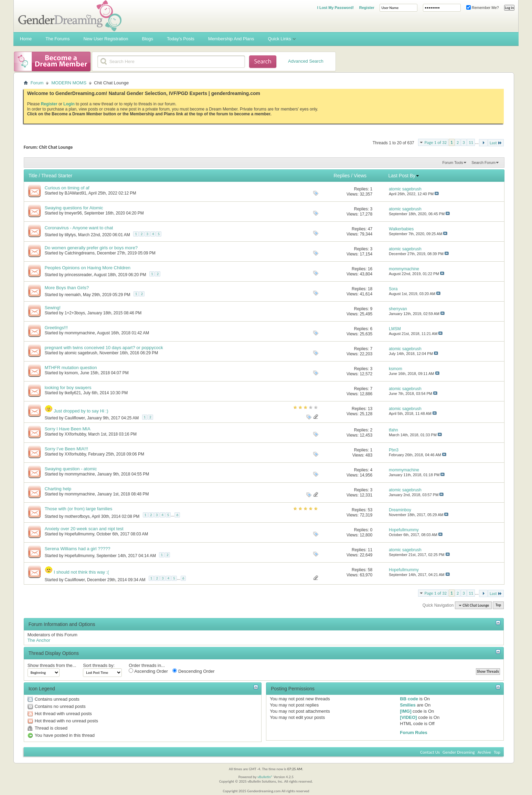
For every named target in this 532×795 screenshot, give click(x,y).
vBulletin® (265, 777)
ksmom (71, 373)
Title (33, 176)
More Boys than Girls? (67, 288)
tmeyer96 (73, 213)
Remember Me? (483, 8)
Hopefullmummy (79, 534)
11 (471, 142)
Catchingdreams (80, 253)
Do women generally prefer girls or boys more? (91, 248)
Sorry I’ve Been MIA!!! (66, 449)
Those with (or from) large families (79, 509)
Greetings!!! (56, 328)
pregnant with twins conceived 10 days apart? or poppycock (104, 348)
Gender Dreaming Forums (70, 16)
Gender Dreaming (459, 752)
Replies (342, 176)
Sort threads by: (99, 665)
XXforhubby (75, 434)
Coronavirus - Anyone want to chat (79, 228)
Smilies (408, 705)
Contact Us (430, 752)
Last (496, 143)
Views (360, 176)
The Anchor (39, 640)
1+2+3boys (75, 313)
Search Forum (483, 163)
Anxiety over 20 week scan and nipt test (84, 529)
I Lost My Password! (336, 8)
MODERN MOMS (69, 83)
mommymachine (80, 333)
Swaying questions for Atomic (74, 208)
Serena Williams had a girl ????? (78, 549)
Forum (37, 83)
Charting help (58, 489)
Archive (484, 752)
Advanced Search (306, 61)
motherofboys (77, 516)
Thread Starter (57, 176)
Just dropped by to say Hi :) (81, 411)
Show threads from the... (52, 665)
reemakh (73, 295)
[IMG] (406, 711)
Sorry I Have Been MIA (68, 429)
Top (498, 605)
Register (367, 8)
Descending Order (193, 671)
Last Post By (404, 176)
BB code (409, 699)
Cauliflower (75, 418)
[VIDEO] (408, 717)
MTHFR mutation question (71, 368)
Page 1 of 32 (436, 142)
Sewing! (53, 308)
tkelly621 (73, 393)
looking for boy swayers (68, 388)
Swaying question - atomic (71, 469)
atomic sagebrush (81, 353)
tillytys (70, 235)
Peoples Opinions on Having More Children (88, 268)
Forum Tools (453, 163)
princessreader (78, 275)
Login (69, 104)
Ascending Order (148, 671)
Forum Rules (413, 733)
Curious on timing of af (67, 188)
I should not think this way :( (81, 572)
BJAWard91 (76, 193)
